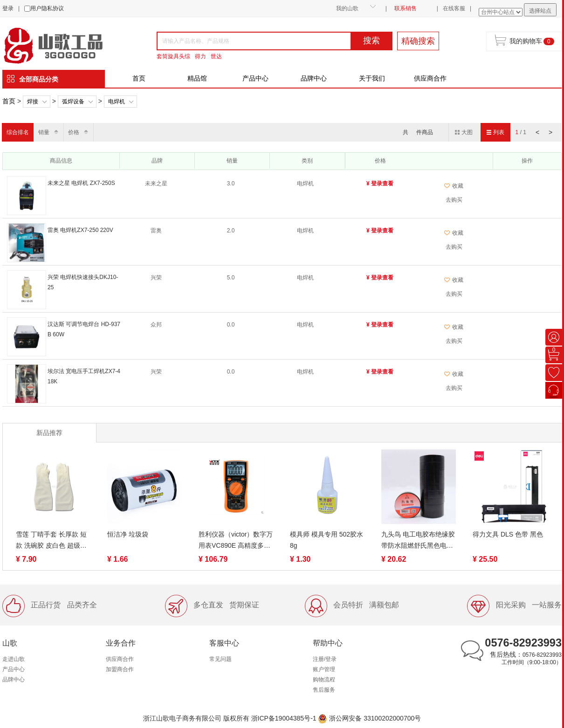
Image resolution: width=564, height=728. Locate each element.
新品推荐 (49, 433)
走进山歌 (14, 659)
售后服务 (324, 690)
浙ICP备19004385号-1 (284, 718)
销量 (44, 132)
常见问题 (220, 659)
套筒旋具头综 (173, 56)
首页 (139, 78)
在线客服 (454, 8)
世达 (216, 56)
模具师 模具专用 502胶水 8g (327, 540)
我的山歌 (347, 8)
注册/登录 (325, 659)
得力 (200, 56)
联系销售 (406, 8)
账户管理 (324, 669)
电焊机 (117, 102)
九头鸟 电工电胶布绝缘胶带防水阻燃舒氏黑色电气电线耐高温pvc (418, 541)
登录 (8, 8)
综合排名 (18, 132)
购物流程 (324, 680)
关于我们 (372, 78)
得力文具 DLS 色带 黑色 (508, 534)
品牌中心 (314, 78)
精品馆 (197, 78)
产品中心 (255, 78)
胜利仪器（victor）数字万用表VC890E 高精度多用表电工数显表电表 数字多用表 (236, 541)
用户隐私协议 (47, 8)
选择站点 (540, 11)
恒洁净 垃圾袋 (128, 534)
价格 (74, 132)
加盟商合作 (120, 669)
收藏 (454, 186)
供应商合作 (430, 78)
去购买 (454, 200)
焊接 (33, 102)
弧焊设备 (73, 102)
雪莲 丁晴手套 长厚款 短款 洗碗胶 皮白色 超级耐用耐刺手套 (51, 541)
